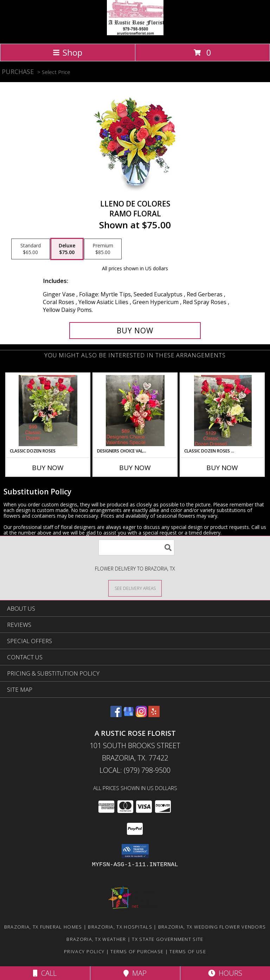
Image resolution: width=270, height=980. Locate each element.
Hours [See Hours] (225, 973)
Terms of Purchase (137, 951)
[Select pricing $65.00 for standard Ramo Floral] (31, 249)
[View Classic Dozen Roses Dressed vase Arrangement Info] (222, 411)
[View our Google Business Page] (129, 715)
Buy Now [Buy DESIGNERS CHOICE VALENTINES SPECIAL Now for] (135, 468)
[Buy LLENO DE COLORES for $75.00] (135, 331)
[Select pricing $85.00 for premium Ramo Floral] (103, 249)
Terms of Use (188, 951)
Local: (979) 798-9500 (135, 770)
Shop (67, 52)
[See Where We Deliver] (135, 588)
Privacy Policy (84, 951)
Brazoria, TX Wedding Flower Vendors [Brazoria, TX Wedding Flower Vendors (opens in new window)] (212, 927)
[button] (135, 851)
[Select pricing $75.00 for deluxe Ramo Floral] (67, 249)
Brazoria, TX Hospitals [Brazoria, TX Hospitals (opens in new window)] (120, 927)
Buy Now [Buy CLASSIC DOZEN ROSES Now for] (48, 468)
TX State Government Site (168, 939)
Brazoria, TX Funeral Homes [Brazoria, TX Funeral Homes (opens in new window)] (43, 927)
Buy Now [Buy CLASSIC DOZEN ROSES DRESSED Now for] (222, 468)
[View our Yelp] (154, 715)
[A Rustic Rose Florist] (135, 33)
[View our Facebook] (116, 715)
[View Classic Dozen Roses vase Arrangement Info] (48, 411)
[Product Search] (136, 547)
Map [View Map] (135, 973)
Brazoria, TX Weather (96, 939)
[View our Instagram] (141, 715)
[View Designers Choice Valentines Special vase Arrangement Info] (135, 411)
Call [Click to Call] (45, 973)
